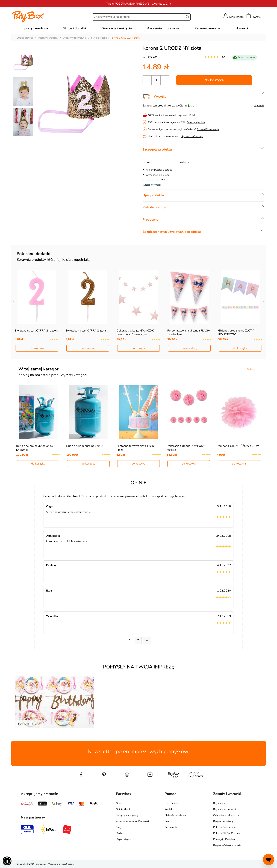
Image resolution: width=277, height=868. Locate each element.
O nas (119, 803)
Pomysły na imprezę (127, 815)
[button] (7, 861)
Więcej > (253, 370)
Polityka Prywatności (225, 827)
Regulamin (219, 803)
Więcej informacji (152, 185)
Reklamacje (171, 827)
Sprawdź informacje (208, 129)
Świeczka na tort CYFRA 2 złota (86, 331)
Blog (118, 827)
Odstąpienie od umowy (226, 815)
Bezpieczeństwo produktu (227, 845)
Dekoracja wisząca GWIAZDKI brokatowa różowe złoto (135, 333)
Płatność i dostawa (175, 815)
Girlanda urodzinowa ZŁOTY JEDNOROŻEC (236, 333)
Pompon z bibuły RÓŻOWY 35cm (238, 446)
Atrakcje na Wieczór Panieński (132, 821)
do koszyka (214, 80)
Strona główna (25, 38)
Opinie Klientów (125, 809)
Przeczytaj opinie (196, 122)
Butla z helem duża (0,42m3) (85, 446)
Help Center (171, 803)
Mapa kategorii (124, 839)
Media (119, 833)
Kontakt (169, 809)
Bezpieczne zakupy (223, 821)
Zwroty (169, 821)
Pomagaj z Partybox (224, 839)
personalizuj (189, 348)
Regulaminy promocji (225, 809)
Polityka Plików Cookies (226, 833)
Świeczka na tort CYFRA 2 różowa (36, 331)
